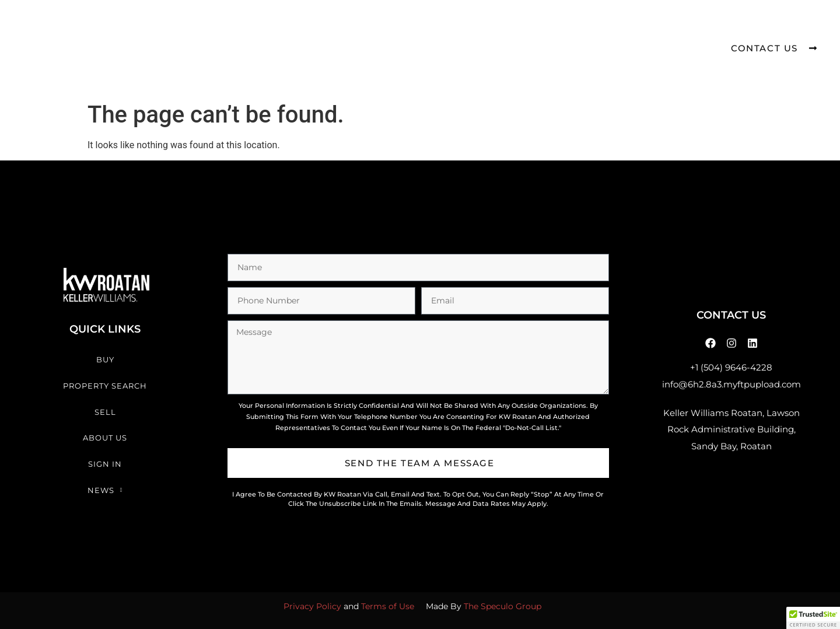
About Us (457, 29)
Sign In (524, 29)
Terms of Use (388, 606)
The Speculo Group (503, 606)
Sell (398, 29)
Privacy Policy (312, 606)
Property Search (317, 29)
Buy (239, 29)
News (585, 29)
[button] (813, 618)
